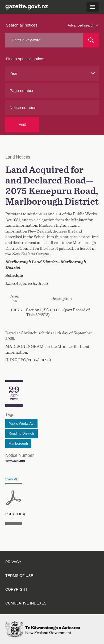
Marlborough (18, 443)
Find (22, 124)
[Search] (91, 40)
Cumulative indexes (26, 603)
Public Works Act (21, 424)
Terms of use (19, 576)
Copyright (16, 589)
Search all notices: (22, 25)
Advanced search (83, 25)
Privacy (13, 562)
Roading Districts (22, 433)
